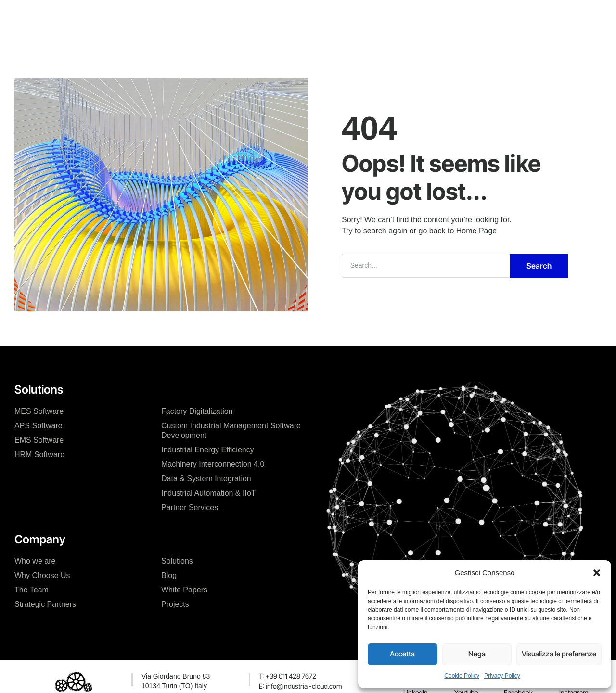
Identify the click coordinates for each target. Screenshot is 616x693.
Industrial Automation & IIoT (209, 493)
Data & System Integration (206, 479)
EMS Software (39, 440)
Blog (169, 575)
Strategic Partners (45, 604)
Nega (477, 654)
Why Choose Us (42, 575)
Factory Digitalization (197, 411)
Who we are (35, 561)
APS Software (38, 426)
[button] (597, 573)
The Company (178, 16)
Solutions (177, 561)
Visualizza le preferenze (559, 654)
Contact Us (375, 16)
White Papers (184, 590)
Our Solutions (240, 16)
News (331, 16)
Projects (292, 16)
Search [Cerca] (539, 266)
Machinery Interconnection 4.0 (213, 464)
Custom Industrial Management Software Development (231, 430)
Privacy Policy (502, 676)
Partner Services (190, 507)
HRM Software (39, 455)
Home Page (477, 231)
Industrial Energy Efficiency (208, 450)
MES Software (39, 411)
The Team (32, 590)
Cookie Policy (462, 676)
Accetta (402, 654)
